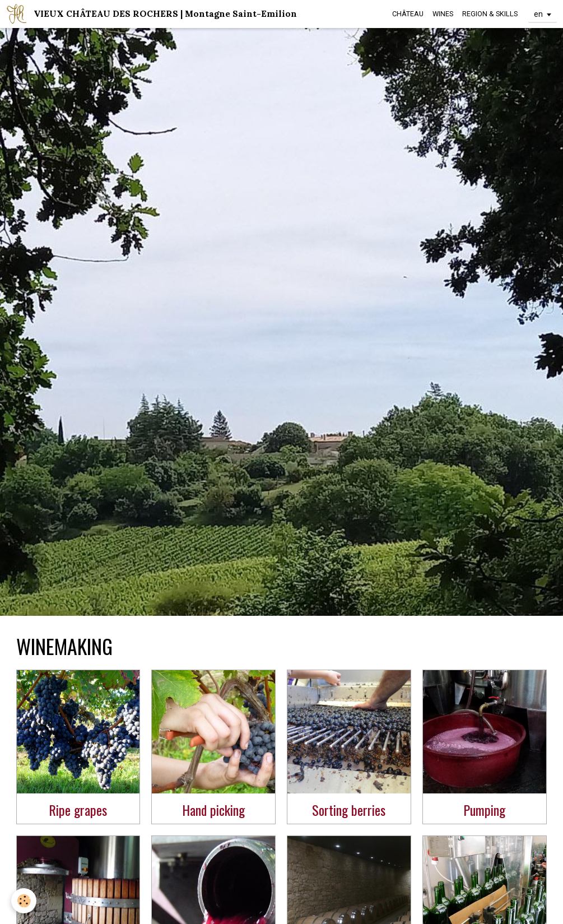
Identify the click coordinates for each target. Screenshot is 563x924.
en (538, 14)
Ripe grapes (78, 810)
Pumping (484, 810)
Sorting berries (349, 810)
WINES (443, 14)
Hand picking (213, 810)
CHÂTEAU (408, 14)
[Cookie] (24, 901)
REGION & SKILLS (490, 14)
